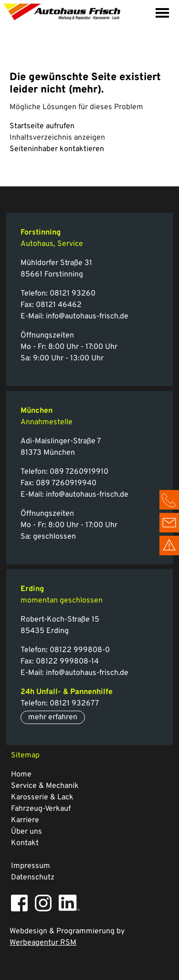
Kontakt (25, 843)
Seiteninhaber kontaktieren (57, 149)
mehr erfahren (53, 717)
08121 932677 (74, 704)
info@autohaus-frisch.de (87, 316)
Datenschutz (33, 878)
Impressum (31, 866)
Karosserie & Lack (42, 797)
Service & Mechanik (45, 786)
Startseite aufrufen (42, 126)
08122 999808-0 (79, 650)
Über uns (26, 832)
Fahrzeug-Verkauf (41, 809)
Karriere (25, 820)
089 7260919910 (79, 472)
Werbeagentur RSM (43, 943)
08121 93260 (73, 294)
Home (21, 775)
